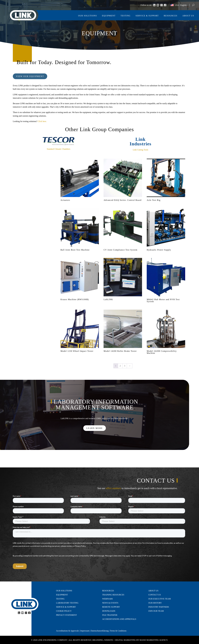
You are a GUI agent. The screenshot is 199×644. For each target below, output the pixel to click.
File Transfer (110, 615)
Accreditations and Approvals (119, 619)
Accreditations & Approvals (68, 631)
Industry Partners (159, 607)
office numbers (113, 488)
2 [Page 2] (120, 366)
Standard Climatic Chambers (59, 149)
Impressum (85, 631)
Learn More (95, 428)
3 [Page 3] (125, 366)
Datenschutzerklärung (100, 631)
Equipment (109, 16)
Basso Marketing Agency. (154, 640)
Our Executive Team (160, 599)
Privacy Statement (67, 615)
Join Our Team (156, 611)
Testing (126, 16)
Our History (155, 603)
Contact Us (155, 595)
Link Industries (140, 142)
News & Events (110, 603)
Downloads (109, 611)
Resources (171, 16)
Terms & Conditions (118, 631)
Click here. (42, 121)
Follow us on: (146, 5)
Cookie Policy (64, 611)
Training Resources (113, 595)
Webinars (107, 599)
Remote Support (111, 607)
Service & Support (147, 16)
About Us (188, 16)
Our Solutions (88, 16)
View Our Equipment (30, 76)
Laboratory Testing (67, 603)
